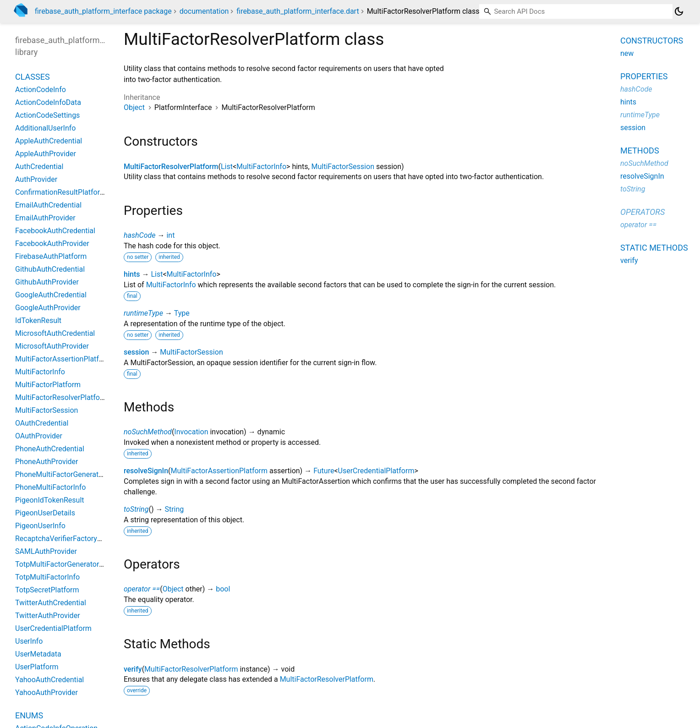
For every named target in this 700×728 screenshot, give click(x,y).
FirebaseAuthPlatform (51, 256)
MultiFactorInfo (261, 167)
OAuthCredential (42, 423)
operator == (142, 589)
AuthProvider (36, 179)
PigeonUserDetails (45, 513)
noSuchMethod (148, 432)
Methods (640, 151)
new (627, 53)
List (227, 167)
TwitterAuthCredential (51, 603)
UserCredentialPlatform (376, 471)
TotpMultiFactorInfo (47, 577)
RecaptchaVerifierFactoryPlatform (70, 539)
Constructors (652, 41)
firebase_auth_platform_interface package (103, 11)
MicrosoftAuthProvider (52, 346)
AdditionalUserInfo (45, 128)
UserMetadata (38, 654)
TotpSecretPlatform (47, 590)
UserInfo (29, 641)
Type (182, 313)
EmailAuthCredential (48, 205)
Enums (29, 715)
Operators (643, 212)
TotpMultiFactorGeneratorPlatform (71, 564)
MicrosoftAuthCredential (55, 333)
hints (132, 274)
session (136, 352)
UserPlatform (37, 667)
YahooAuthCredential (49, 680)
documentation (204, 11)
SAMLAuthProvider (46, 551)
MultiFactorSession (343, 167)
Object (134, 107)
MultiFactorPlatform (48, 385)
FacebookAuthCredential (55, 231)
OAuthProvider (39, 436)
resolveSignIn (146, 471)
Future (324, 471)
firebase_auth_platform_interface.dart (298, 11)
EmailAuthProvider (45, 218)
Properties (644, 76)
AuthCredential (39, 167)
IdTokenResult (38, 320)
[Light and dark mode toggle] (679, 11)
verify (133, 669)
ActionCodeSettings (47, 115)
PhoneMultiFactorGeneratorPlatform (74, 474)
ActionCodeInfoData (48, 102)
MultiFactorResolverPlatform (171, 167)
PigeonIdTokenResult (50, 500)
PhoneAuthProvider (47, 462)
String (174, 509)
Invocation (191, 432)
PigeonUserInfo (40, 526)
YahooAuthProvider (46, 692)
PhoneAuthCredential (50, 449)
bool (223, 589)
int (170, 235)
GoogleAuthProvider (48, 308)
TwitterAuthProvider (48, 616)
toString (136, 509)
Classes (33, 77)
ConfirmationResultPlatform (61, 192)
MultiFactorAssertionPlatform (219, 471)
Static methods (654, 248)
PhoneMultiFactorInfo (50, 487)
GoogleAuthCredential (51, 295)
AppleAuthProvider (46, 154)
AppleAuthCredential (49, 141)
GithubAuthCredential (50, 269)
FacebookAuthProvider (52, 244)
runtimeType (143, 313)
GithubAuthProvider (47, 282)
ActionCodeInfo (41, 90)
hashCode (139, 235)
